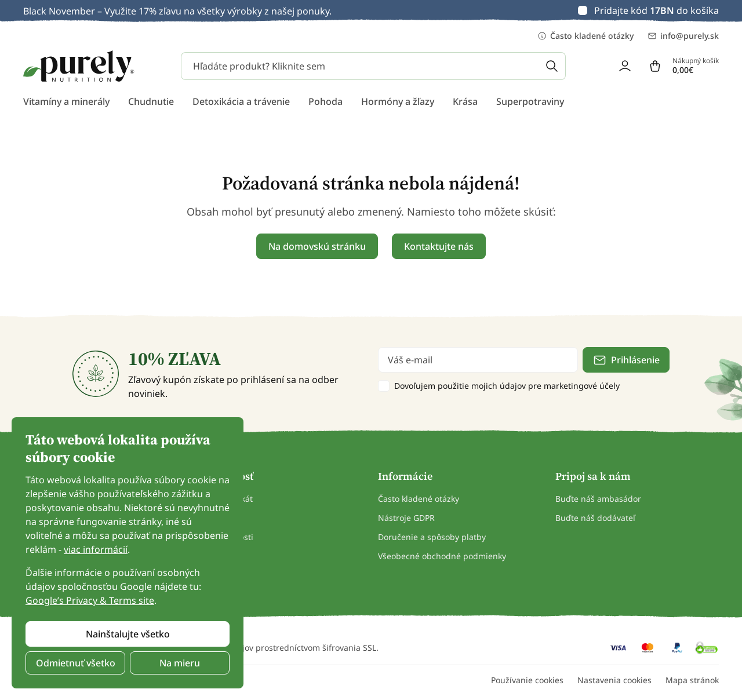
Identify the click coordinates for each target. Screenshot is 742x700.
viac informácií (96, 549)
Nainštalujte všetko (128, 634)
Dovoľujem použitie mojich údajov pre (507, 386)
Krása (465, 101)
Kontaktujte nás (439, 246)
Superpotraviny (530, 101)
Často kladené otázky (585, 36)
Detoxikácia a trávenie (241, 101)
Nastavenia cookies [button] (614, 680)
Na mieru (180, 663)
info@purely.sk (683, 36)
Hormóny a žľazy (398, 101)
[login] (625, 66)
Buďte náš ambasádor (598, 499)
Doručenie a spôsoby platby (432, 537)
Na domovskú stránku (317, 246)
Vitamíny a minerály (66, 101)
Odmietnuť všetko (76, 663)
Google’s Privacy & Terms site (90, 600)
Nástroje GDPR (406, 518)
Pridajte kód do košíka (656, 10)
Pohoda (325, 101)
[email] (478, 360)
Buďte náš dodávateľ (595, 518)
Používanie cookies (527, 680)
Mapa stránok (692, 680)
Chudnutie (151, 101)
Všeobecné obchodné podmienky (442, 556)
